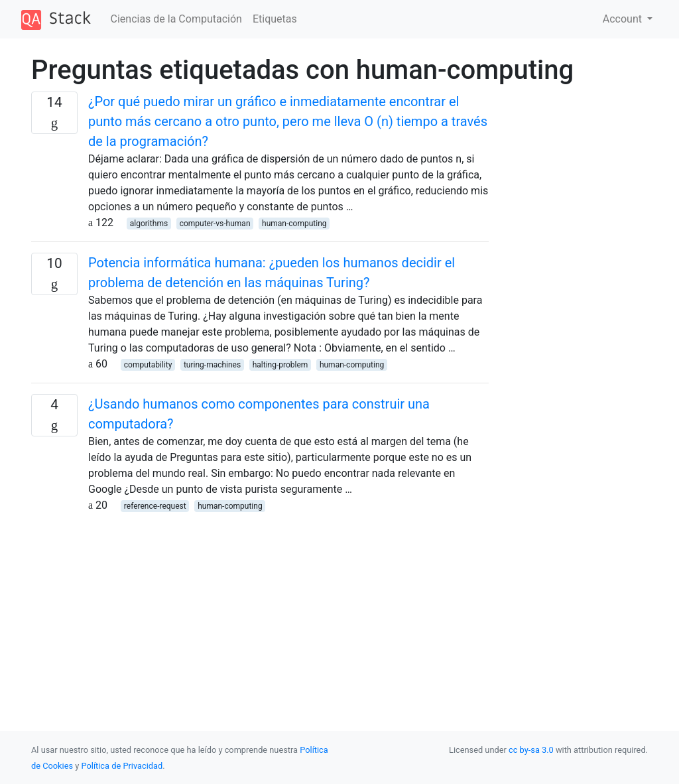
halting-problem (280, 365)
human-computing (294, 224)
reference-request (155, 506)
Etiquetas (275, 19)
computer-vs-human (215, 224)
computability (148, 365)
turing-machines (212, 365)
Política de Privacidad (122, 766)
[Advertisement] (260, 606)
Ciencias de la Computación (176, 19)
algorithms (149, 224)
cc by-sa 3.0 (531, 750)
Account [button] (624, 19)
